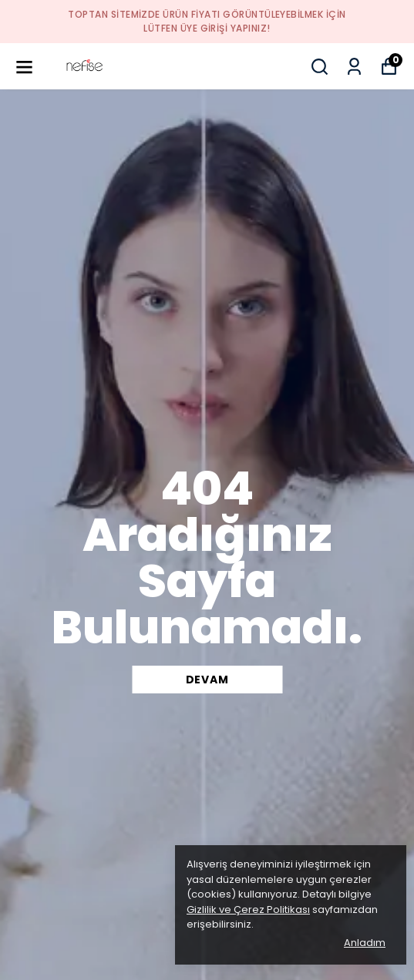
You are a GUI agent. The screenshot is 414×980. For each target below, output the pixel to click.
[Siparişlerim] (354, 67)
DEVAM (207, 680)
